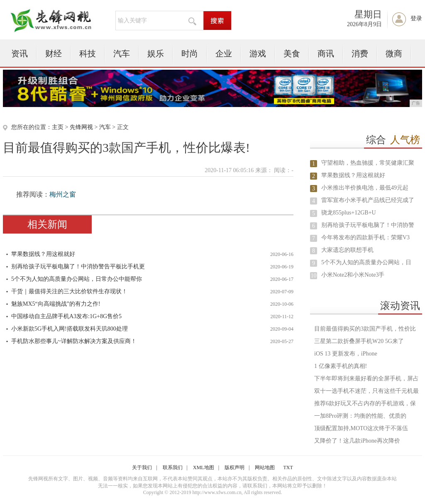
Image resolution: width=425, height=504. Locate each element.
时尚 (190, 54)
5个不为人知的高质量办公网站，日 (366, 262)
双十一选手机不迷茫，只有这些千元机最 (366, 391)
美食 (292, 54)
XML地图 (204, 467)
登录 (416, 18)
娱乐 (156, 54)
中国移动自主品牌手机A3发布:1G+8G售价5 (66, 316)
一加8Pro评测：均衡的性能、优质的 (360, 416)
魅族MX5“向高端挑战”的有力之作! (56, 304)
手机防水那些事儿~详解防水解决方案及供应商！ (74, 341)
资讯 (20, 54)
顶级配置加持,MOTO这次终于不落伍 (361, 428)
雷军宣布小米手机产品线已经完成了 (368, 200)
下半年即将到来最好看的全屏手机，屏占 (366, 379)
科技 (88, 54)
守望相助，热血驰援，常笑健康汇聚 (368, 163)
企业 (224, 54)
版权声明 (234, 467)
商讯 (326, 54)
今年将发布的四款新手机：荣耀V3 (365, 237)
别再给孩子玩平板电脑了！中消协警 (368, 225)
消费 (360, 54)
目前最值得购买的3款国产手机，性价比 (365, 329)
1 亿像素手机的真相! (341, 366)
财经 (54, 54)
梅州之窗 (63, 194)
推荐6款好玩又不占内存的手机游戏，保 (365, 403)
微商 (394, 54)
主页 (58, 127)
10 (314, 276)
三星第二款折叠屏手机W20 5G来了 (359, 341)
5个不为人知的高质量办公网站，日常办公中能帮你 (77, 279)
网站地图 (265, 467)
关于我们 (142, 467)
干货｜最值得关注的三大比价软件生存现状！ (69, 291)
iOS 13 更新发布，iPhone (346, 354)
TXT (288, 467)
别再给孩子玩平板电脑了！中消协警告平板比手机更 (78, 267)
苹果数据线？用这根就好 (43, 254)
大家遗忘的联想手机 (347, 250)
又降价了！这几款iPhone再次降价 (357, 441)
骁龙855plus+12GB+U (349, 213)
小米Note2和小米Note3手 (353, 275)
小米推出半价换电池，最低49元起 (365, 188)
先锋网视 (81, 127)
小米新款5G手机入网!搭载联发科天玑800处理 (70, 329)
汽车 (122, 54)
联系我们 (173, 467)
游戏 (258, 54)
